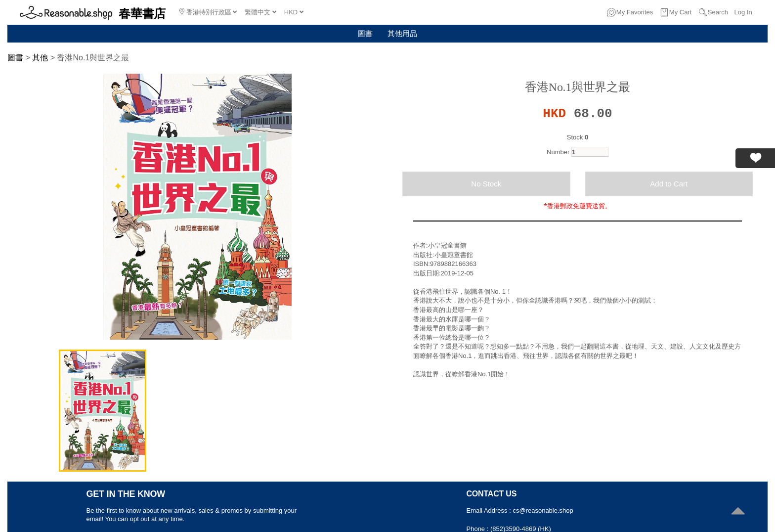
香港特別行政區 (208, 12)
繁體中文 (260, 12)
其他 (40, 58)
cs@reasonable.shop (543, 510)
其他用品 (402, 33)
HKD (294, 12)
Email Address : (490, 510)
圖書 (365, 33)
